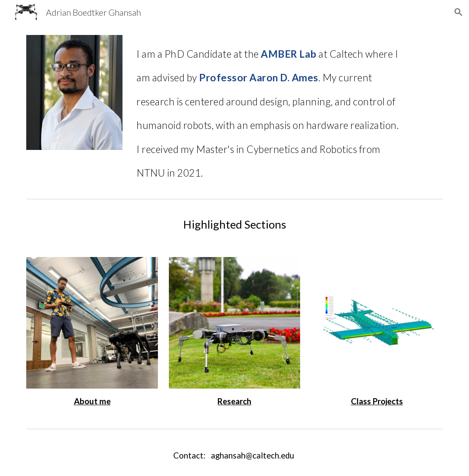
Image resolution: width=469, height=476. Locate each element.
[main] (270, 110)
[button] (458, 12)
